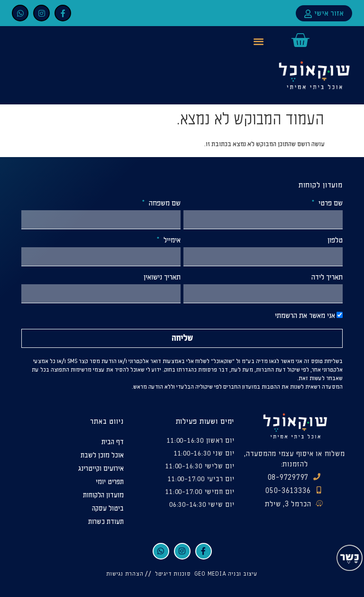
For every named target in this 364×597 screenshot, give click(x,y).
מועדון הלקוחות (103, 495)
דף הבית (113, 442)
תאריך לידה (327, 278)
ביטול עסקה (108, 508)
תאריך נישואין (162, 278)
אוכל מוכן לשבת (102, 455)
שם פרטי (330, 204)
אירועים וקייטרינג (101, 469)
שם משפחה (164, 204)
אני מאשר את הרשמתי (305, 316)
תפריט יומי (110, 482)
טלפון (335, 241)
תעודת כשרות (106, 522)
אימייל (171, 241)
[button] (259, 41)
